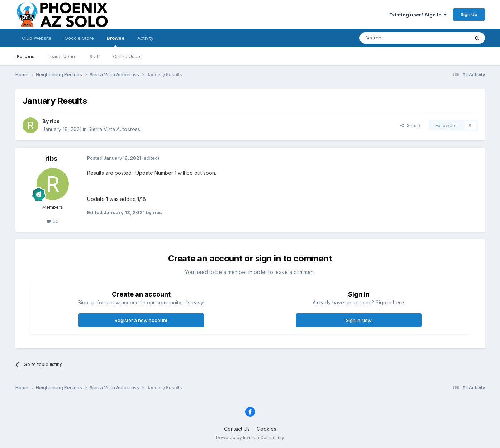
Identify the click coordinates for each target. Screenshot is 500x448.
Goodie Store (79, 38)
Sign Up (469, 14)
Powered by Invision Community (250, 437)
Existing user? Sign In (418, 15)
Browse (116, 41)
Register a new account (141, 320)
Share (410, 125)
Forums (26, 56)
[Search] (396, 38)
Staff (95, 56)
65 (53, 221)
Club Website (37, 38)
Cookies (266, 429)
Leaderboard (62, 56)
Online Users (127, 56)
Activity (145, 38)
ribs (55, 121)
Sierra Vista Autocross (114, 129)
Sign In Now (359, 320)
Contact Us (237, 429)
